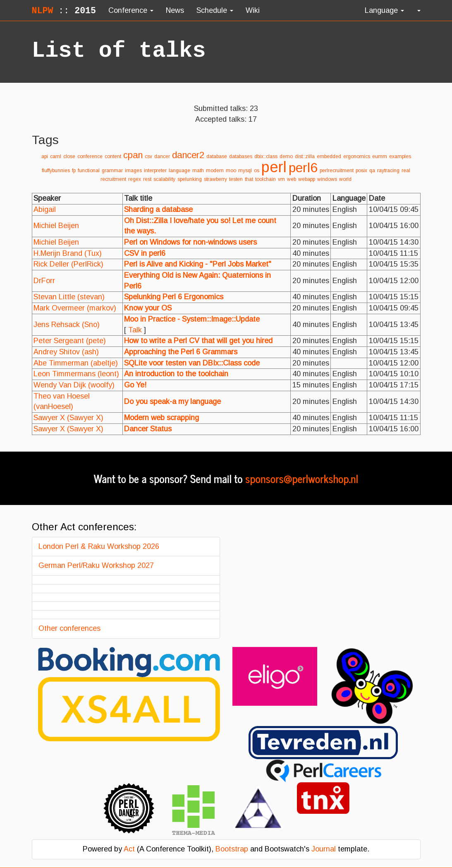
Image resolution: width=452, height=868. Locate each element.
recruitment (113, 179)
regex (135, 179)
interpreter (155, 171)
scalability (164, 179)
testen (236, 179)
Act (129, 849)
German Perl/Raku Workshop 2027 (96, 565)
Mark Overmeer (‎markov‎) (75, 308)
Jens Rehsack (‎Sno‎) (67, 325)
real (406, 171)
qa (372, 171)
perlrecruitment (337, 171)
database (217, 156)
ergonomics (357, 156)
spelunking (190, 179)
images (133, 171)
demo (286, 156)
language (179, 171)
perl (274, 167)
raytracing (388, 171)
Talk (135, 330)
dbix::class (266, 156)
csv (148, 156)
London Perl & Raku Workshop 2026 (99, 546)
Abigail (45, 209)
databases (241, 156)
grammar (112, 171)
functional (89, 171)
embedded (329, 156)
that (249, 179)
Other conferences (69, 628)
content (113, 156)
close (69, 156)
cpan (133, 155)
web (292, 179)
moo (231, 171)
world (345, 179)
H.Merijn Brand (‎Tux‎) (68, 253)
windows (327, 179)
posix (361, 171)
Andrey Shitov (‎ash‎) (66, 352)
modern (215, 171)
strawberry (215, 179)
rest (147, 179)
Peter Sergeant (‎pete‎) (70, 341)
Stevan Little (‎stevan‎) (69, 297)
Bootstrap (232, 849)
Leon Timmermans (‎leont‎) (76, 374)
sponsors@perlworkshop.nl (302, 478)
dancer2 (188, 155)
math (198, 171)
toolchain (265, 179)
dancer (162, 156)
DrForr (44, 281)
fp (74, 171)
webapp (307, 179)
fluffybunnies (56, 171)
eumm (380, 156)
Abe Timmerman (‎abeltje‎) (76, 363)
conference (90, 156)
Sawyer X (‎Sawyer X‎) (68, 418)
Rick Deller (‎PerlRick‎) (68, 264)
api (45, 156)
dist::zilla (305, 156)
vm (281, 179)
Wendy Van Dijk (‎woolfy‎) (74, 385)
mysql (245, 171)
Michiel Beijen (56, 226)
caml (56, 156)
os (257, 171)
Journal (324, 849)
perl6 (303, 168)
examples (400, 156)
